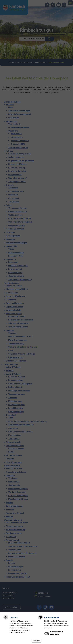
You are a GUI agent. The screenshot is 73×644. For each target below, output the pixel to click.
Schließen (36, 641)
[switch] (47, 633)
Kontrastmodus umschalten (57, 633)
